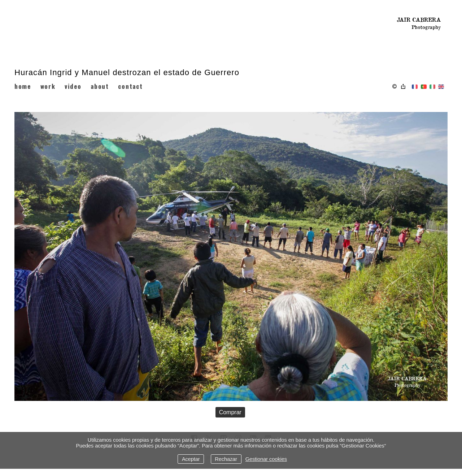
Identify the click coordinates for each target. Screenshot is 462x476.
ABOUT (100, 86)
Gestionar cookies (266, 459)
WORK (48, 86)
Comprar (230, 412)
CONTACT (130, 86)
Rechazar (226, 459)
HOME (23, 86)
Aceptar (191, 459)
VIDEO (73, 86)
